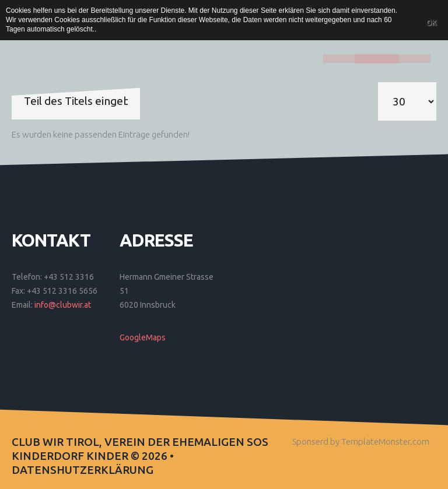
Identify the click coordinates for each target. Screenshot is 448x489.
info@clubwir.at (63, 305)
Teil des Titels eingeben (12, 82)
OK (431, 23)
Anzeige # (378, 82)
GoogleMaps (143, 337)
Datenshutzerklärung (83, 470)
